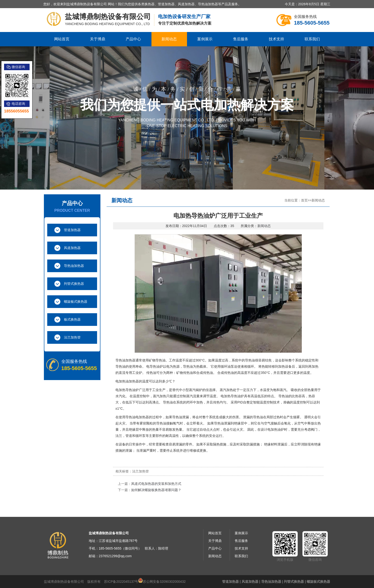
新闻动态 (169, 39)
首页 (304, 200)
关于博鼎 (98, 39)
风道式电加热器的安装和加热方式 (156, 484)
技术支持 (276, 39)
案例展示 (205, 39)
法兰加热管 (72, 337)
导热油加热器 (74, 266)
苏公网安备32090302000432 (164, 582)
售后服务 (241, 39)
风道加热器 (72, 248)
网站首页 (62, 39)
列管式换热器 (74, 284)
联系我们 (312, 39)
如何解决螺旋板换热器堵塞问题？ (156, 490)
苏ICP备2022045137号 (121, 582)
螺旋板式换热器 (76, 302)
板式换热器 (72, 319)
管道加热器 (72, 230)
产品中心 (133, 39)
